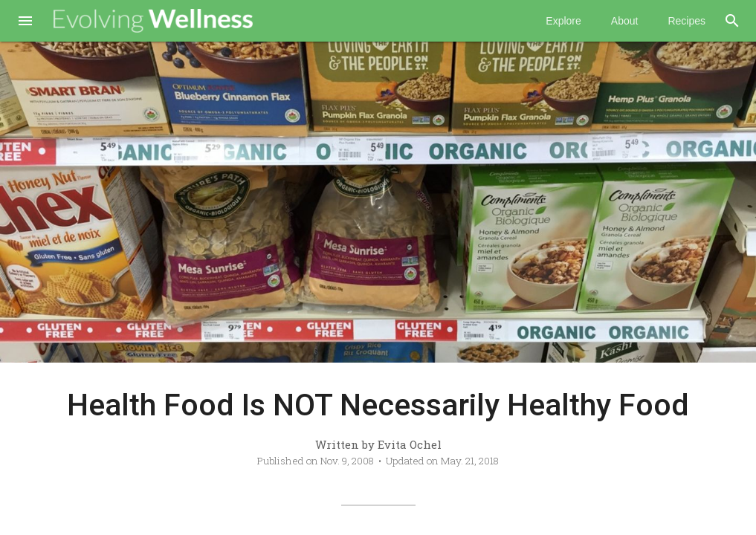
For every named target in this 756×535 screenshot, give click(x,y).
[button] (25, 22)
